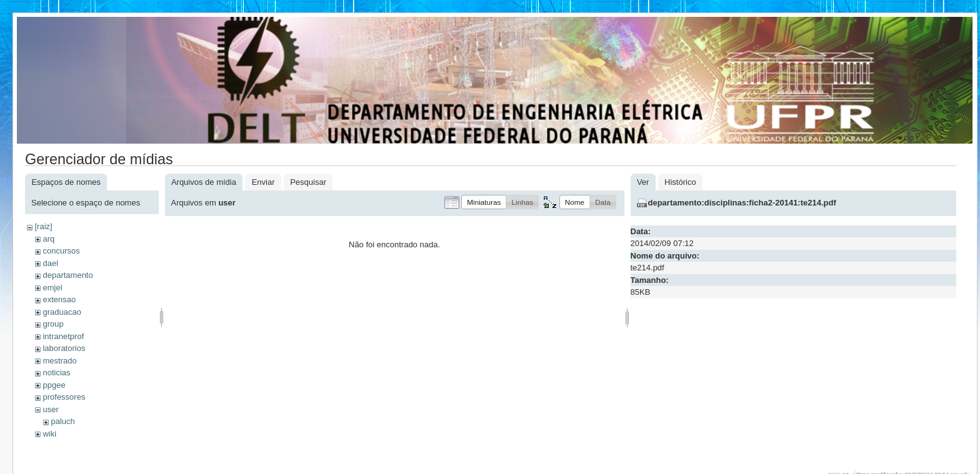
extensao (59, 299)
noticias (56, 373)
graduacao (62, 312)
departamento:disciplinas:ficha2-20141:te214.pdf (742, 203)
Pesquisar (308, 182)
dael (50, 263)
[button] (484, 202)
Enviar (263, 182)
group (53, 324)
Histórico (680, 182)
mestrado (59, 361)
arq (48, 239)
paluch (62, 421)
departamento (67, 275)
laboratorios (64, 348)
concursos (61, 251)
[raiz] (43, 226)
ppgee (54, 385)
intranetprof (63, 336)
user (50, 409)
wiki (49, 434)
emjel (52, 288)
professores (64, 397)
